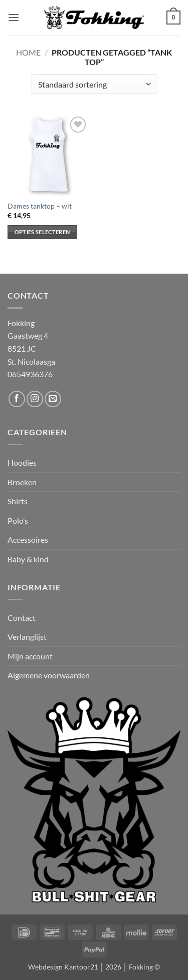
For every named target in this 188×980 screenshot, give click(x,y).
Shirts (18, 501)
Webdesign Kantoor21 (63, 967)
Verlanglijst (27, 637)
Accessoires (28, 540)
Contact (22, 618)
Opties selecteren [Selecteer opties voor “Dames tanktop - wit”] (42, 232)
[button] (14, 17)
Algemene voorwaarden (49, 675)
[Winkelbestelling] (94, 84)
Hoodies (22, 462)
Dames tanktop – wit (40, 206)
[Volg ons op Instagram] (35, 399)
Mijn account (30, 656)
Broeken (22, 482)
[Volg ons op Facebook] (17, 399)
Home (28, 52)
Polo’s (18, 521)
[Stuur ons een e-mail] (53, 399)
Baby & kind (28, 559)
